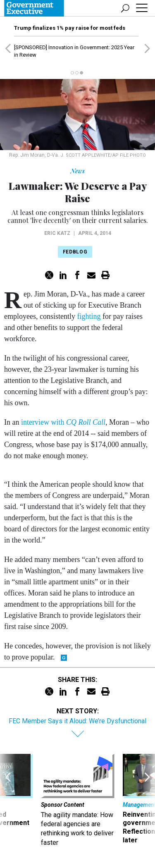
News (78, 171)
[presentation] (8, 801)
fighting (89, 316)
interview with (63, 422)
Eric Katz (57, 233)
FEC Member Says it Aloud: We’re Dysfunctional (77, 721)
